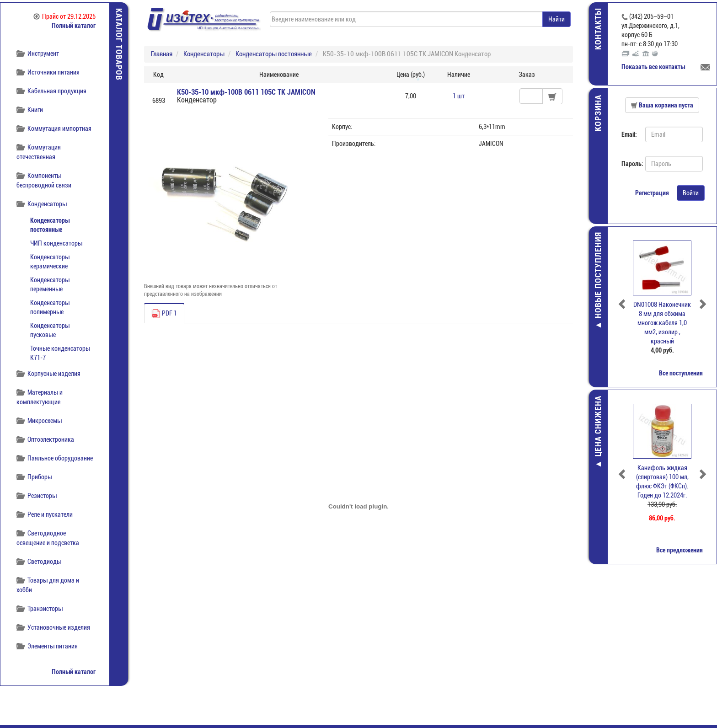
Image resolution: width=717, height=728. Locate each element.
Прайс (64, 16)
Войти (691, 193)
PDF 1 (164, 314)
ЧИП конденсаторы (56, 243)
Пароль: (630, 164)
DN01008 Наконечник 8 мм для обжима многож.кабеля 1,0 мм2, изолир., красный (662, 323)
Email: (629, 134)
